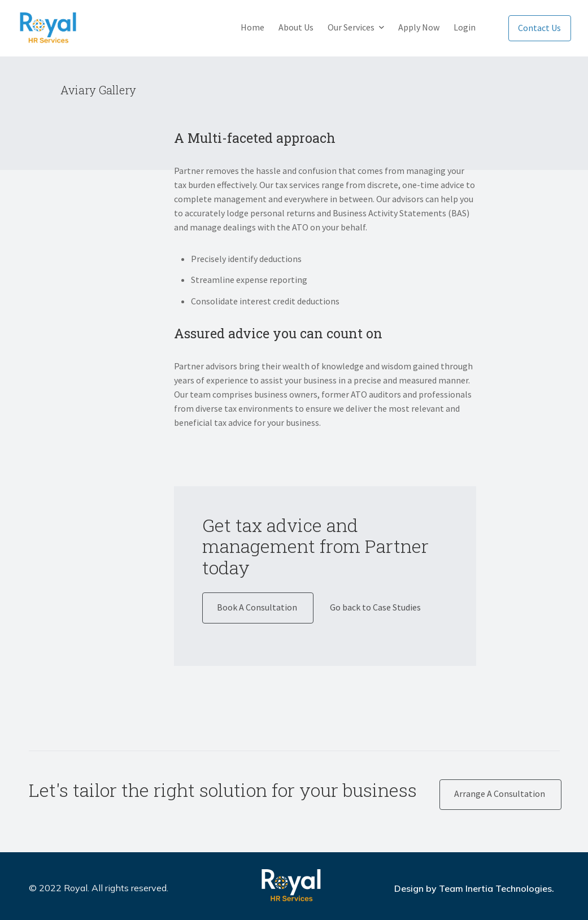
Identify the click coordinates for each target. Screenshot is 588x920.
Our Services (351, 27)
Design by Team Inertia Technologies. (474, 888)
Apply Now (419, 27)
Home (252, 27)
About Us (296, 27)
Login (465, 27)
